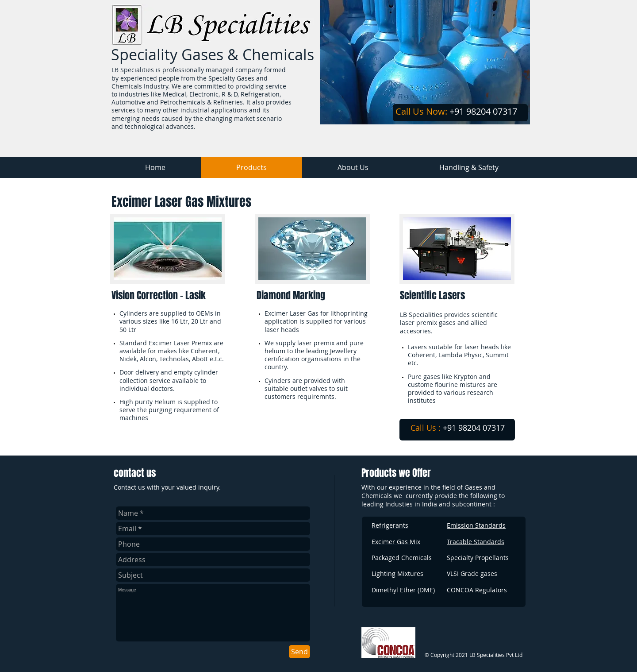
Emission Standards (476, 525)
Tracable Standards (476, 542)
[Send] (299, 652)
